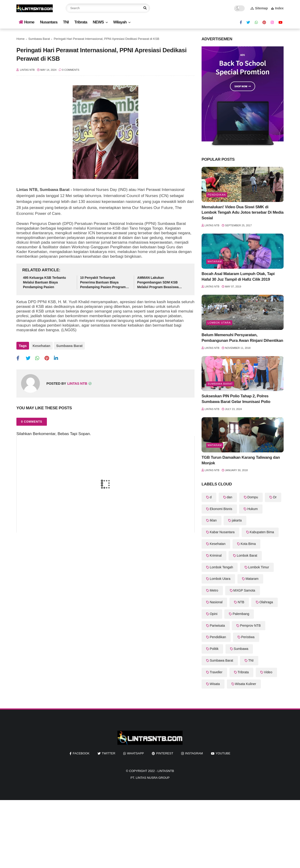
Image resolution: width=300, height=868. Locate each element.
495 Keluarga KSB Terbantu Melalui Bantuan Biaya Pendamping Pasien (44, 282)
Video (268, 672)
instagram (194, 753)
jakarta (237, 520)
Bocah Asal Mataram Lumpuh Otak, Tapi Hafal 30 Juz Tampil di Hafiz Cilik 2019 (238, 277)
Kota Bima (248, 544)
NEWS (98, 22)
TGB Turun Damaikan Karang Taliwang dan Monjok (241, 460)
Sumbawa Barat (39, 39)
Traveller (216, 672)
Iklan (213, 520)
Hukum (252, 509)
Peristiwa (248, 637)
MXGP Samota (244, 590)
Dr (275, 497)
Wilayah (120, 22)
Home (26, 22)
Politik (214, 649)
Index (277, 8)
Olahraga (266, 602)
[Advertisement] (141, 833)
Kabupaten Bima (262, 532)
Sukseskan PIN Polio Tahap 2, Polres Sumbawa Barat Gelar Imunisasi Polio (236, 399)
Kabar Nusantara (222, 532)
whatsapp (135, 753)
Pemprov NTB (250, 626)
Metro (214, 590)
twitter (109, 753)
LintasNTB (166, 771)
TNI (66, 22)
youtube (223, 753)
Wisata (215, 684)
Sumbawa (241, 649)
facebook (81, 753)
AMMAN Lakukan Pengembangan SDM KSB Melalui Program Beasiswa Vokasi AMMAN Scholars (158, 283)
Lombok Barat (247, 555)
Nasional (216, 602)
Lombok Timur (259, 567)
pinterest (165, 753)
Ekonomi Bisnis (221, 509)
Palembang (241, 614)
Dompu (253, 497)
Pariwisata (217, 626)
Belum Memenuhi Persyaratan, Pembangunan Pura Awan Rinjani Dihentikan (242, 338)
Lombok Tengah (221, 567)
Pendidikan (217, 195)
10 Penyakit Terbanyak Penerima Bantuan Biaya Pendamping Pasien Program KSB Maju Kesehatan (103, 283)
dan (230, 497)
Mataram (215, 261)
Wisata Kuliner (246, 684)
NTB (241, 602)
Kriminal (216, 555)
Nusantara (49, 22)
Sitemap (259, 8)
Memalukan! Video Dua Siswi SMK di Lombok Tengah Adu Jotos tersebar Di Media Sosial (243, 213)
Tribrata (81, 22)
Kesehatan (41, 346)
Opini (214, 614)
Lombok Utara (219, 323)
